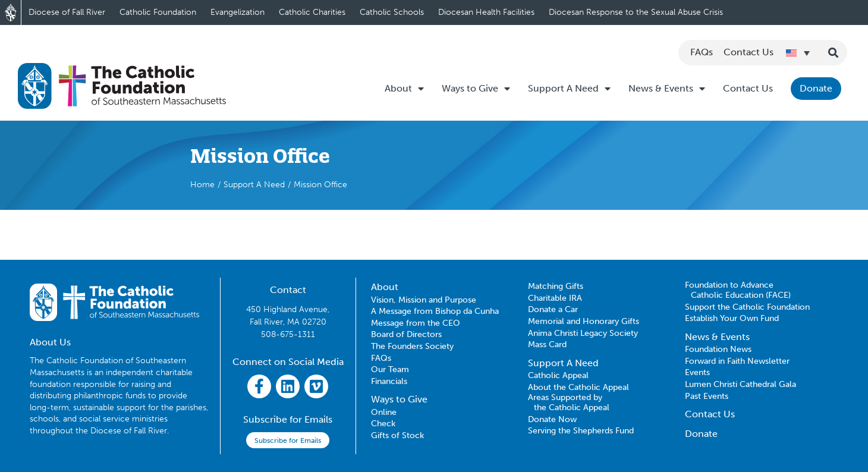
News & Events (667, 89)
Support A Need (569, 89)
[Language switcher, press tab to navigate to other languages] (798, 53)
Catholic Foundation (158, 12)
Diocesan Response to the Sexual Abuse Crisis (636, 12)
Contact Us (748, 88)
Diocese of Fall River (67, 12)
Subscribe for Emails (288, 440)
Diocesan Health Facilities (486, 12)
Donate (816, 88)
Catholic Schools (392, 12)
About (404, 89)
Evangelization (238, 12)
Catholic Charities (312, 12)
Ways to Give (476, 89)
